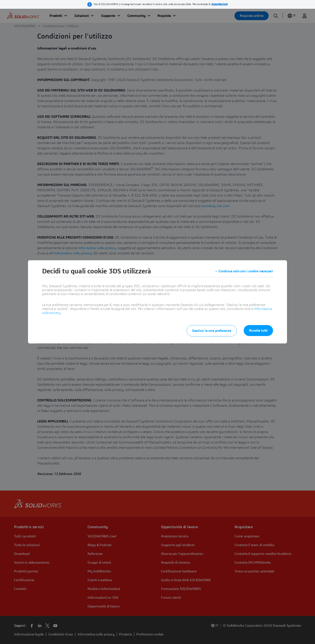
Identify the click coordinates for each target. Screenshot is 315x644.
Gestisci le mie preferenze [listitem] (212, 331)
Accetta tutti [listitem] (258, 331)
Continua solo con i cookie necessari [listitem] (246, 271)
